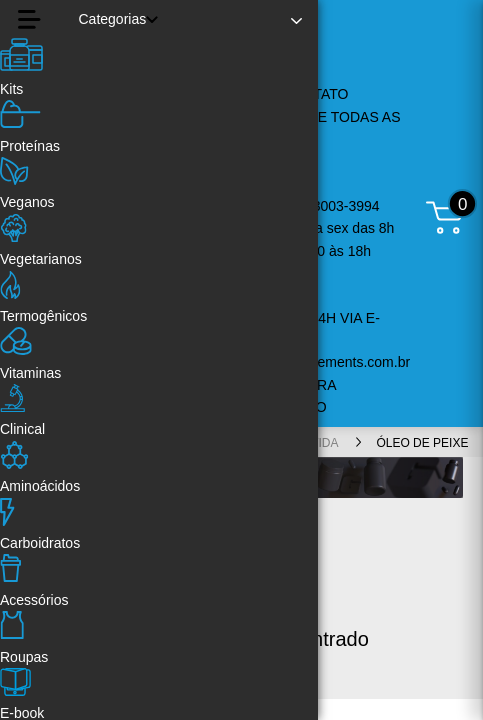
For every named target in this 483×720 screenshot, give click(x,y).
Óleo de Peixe (422, 443)
